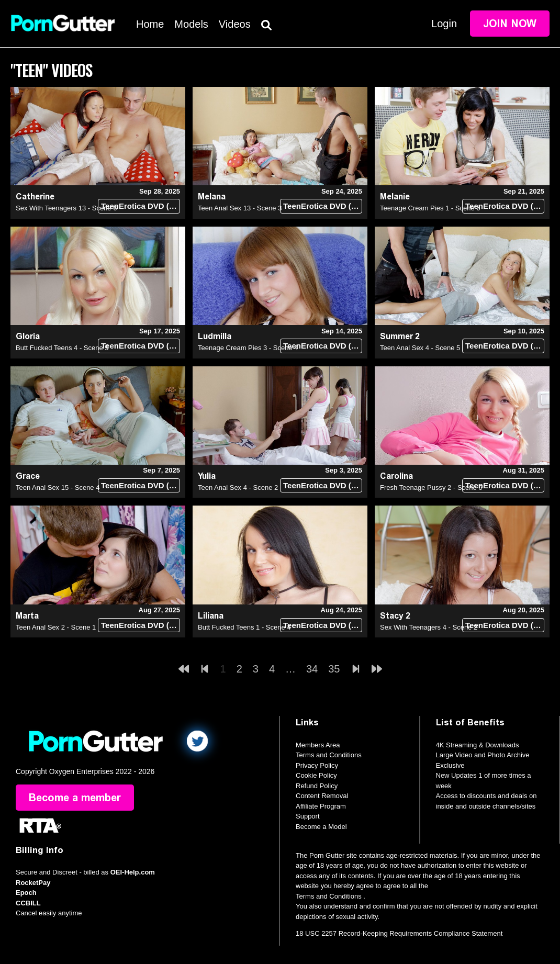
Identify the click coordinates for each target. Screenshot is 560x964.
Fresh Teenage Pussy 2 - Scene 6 (431, 487)
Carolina (396, 476)
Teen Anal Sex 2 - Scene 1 (56, 627)
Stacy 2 (395, 616)
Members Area (318, 745)
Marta (27, 616)
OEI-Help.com (133, 872)
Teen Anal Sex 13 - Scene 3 (240, 208)
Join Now (510, 24)
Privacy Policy (317, 765)
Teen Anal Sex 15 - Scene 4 (58, 487)
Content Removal (322, 796)
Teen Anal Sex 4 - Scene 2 (238, 487)
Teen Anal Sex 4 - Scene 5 (420, 348)
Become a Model (321, 827)
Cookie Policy (316, 775)
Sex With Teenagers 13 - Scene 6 (66, 208)
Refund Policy (317, 786)
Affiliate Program (321, 806)
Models (191, 24)
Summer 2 (400, 336)
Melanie (395, 197)
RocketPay (33, 883)
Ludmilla (215, 336)
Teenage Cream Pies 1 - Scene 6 (430, 208)
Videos (235, 24)
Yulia (207, 476)
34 (312, 669)
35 (334, 669)
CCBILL (28, 903)
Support (308, 816)
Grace (28, 476)
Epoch (26, 893)
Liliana (211, 616)
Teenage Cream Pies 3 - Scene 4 (248, 348)
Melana (212, 197)
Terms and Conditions (329, 755)
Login (444, 24)
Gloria (28, 336)
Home (150, 24)
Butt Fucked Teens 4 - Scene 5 (62, 348)
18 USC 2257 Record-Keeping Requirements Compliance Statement (399, 933)
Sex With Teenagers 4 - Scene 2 (429, 627)
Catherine (35, 197)
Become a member (75, 798)
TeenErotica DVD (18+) (141, 206)
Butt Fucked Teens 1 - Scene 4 (244, 627)
